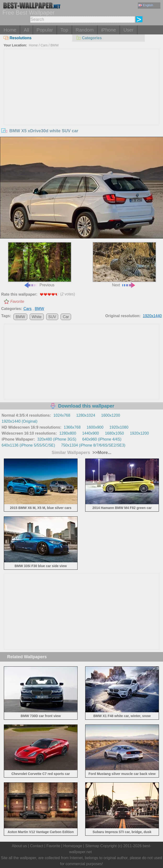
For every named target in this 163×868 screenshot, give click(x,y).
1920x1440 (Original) (20, 421)
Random (85, 30)
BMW (55, 45)
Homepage (73, 846)
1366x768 (72, 427)
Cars (44, 45)
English (146, 5)
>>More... (101, 453)
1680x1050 (114, 433)
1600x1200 (111, 415)
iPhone (108, 30)
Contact (37, 846)
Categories (89, 38)
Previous (40, 265)
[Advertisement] (81, 85)
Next (124, 265)
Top (64, 30)
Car (66, 317)
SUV (52, 317)
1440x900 (90, 433)
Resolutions (18, 38)
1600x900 (95, 427)
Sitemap (92, 846)
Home (10, 30)
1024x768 (62, 415)
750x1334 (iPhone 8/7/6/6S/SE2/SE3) (93, 445)
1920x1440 (152, 316)
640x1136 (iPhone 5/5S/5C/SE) (28, 445)
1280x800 (68, 433)
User (129, 30)
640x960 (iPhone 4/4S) (102, 439)
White (37, 317)
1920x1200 (139, 433)
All (26, 30)
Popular (45, 30)
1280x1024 (86, 415)
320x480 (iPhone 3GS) (57, 439)
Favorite (17, 301)
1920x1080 (119, 427)
